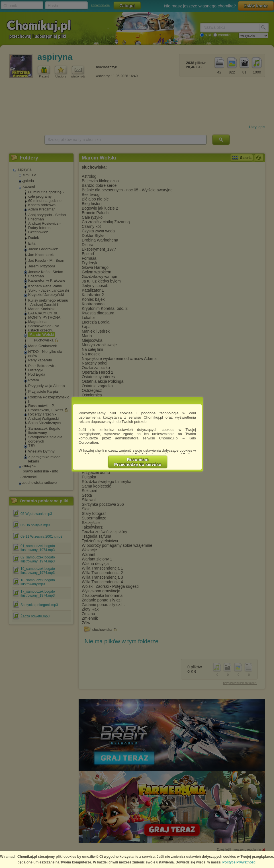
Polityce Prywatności (240, 862)
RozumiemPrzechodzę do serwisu (138, 462)
